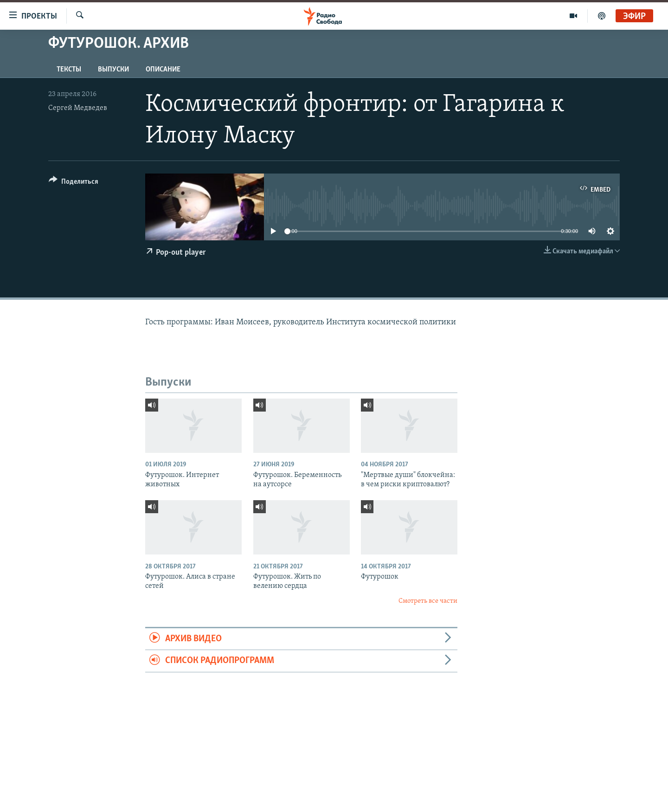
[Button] (74, 183)
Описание (163, 70)
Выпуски (113, 70)
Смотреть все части (428, 601)
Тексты (69, 70)
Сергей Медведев (78, 108)
